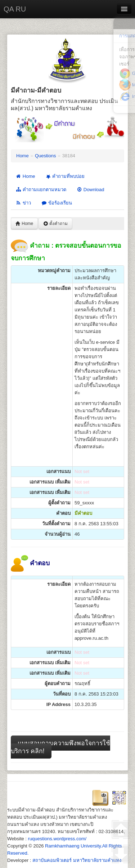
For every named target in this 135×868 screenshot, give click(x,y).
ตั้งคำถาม (55, 224)
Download (90, 190)
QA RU (15, 9)
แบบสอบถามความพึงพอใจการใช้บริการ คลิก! (60, 747)
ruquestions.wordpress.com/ (57, 839)
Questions (46, 156)
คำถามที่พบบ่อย (64, 176)
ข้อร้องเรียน (57, 203)
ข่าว (23, 203)
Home (22, 156)
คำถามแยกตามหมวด (41, 190)
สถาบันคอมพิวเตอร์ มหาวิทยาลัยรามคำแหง (77, 860)
